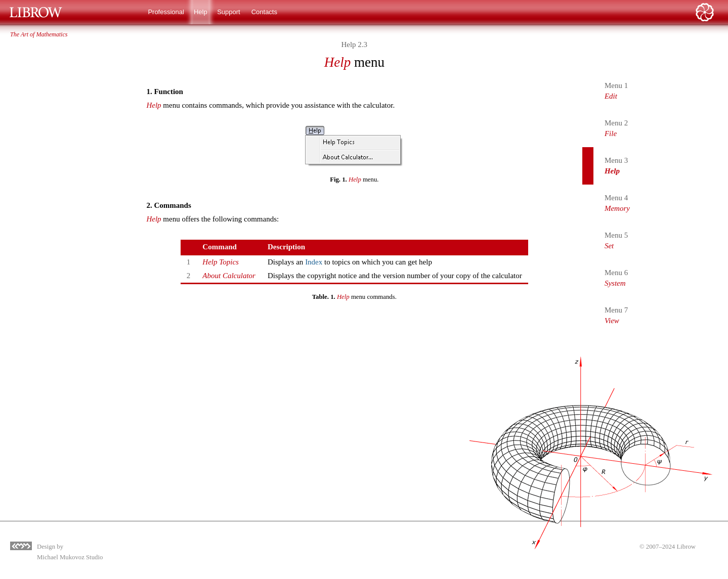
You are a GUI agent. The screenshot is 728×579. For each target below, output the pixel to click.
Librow (686, 547)
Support (229, 12)
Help (201, 12)
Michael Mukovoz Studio (70, 557)
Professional (166, 12)
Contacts (264, 12)
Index (314, 262)
